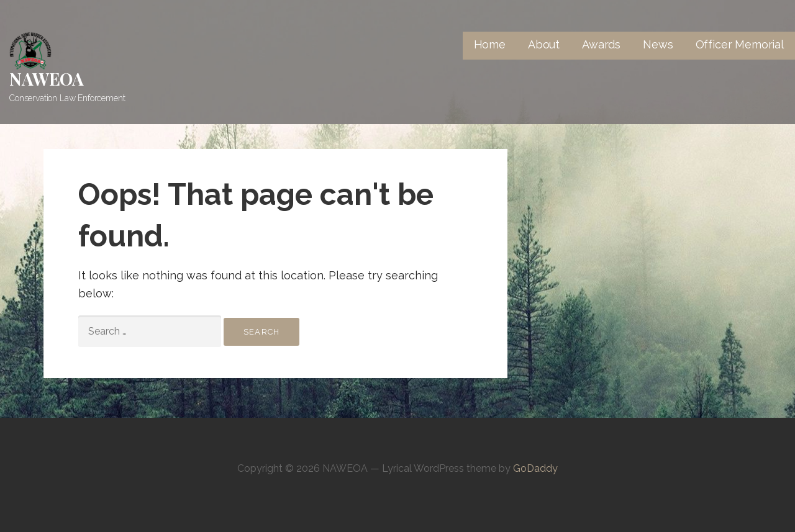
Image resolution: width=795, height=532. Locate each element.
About (544, 44)
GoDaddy (535, 468)
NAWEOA (47, 79)
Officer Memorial (740, 44)
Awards (601, 44)
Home (490, 44)
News (658, 44)
